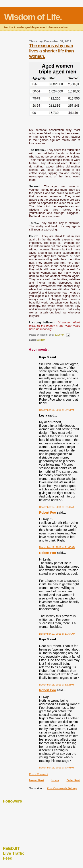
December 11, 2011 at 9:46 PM (57, 410)
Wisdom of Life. (33, 17)
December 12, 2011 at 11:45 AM (57, 547)
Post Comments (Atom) (62, 788)
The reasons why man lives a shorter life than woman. (52, 51)
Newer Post (37, 780)
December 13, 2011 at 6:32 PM (57, 685)
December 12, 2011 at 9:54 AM (57, 507)
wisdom (41, 340)
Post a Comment (39, 774)
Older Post (73, 780)
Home (55, 780)
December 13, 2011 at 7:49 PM (57, 768)
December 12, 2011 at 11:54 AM (57, 634)
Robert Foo (48, 513)
